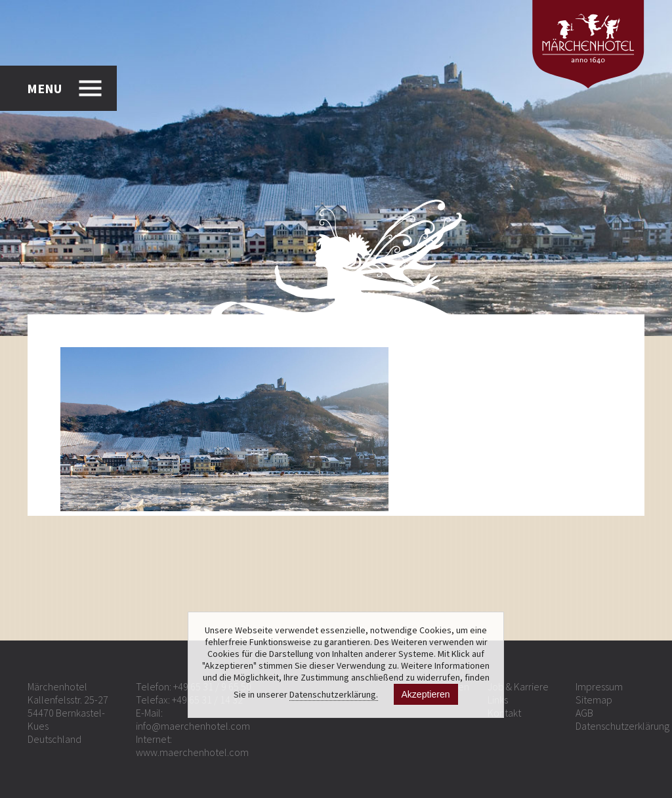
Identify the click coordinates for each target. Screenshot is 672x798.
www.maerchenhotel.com (192, 752)
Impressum (599, 686)
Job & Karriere (518, 686)
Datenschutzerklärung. (334, 694)
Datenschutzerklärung (622, 726)
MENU (44, 88)
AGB (584, 713)
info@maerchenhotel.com (193, 726)
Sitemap (594, 700)
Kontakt (504, 713)
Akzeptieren (426, 694)
